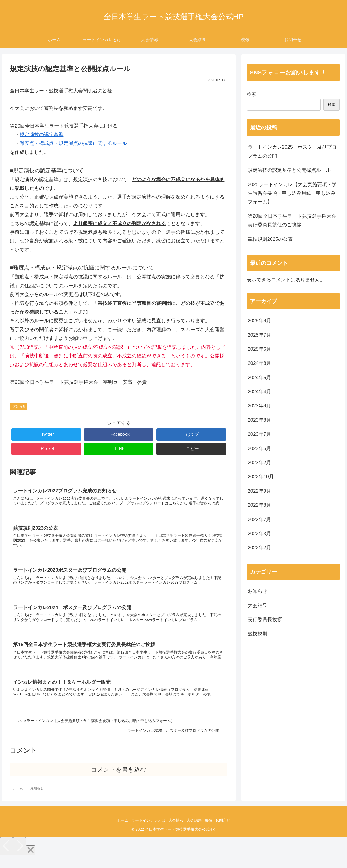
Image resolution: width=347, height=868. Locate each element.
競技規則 (258, 634)
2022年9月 (259, 491)
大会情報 (175, 831)
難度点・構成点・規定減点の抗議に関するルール (73, 143)
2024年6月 (259, 378)
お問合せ (230, 831)
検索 (252, 94)
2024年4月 (259, 392)
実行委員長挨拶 (265, 620)
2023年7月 (259, 434)
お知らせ (19, 406)
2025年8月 (259, 321)
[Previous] (7, 857)
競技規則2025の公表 (270, 239)
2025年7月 (259, 335)
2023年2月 (259, 463)
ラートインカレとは (144, 831)
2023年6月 (259, 448)
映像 (213, 831)
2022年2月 (259, 548)
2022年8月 (259, 505)
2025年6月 (259, 349)
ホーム (116, 831)
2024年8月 (259, 363)
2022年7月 (259, 519)
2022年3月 (259, 534)
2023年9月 (259, 406)
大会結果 (258, 606)
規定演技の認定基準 (41, 135)
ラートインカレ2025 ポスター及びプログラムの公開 (292, 151)
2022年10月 (261, 477)
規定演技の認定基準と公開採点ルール (289, 170)
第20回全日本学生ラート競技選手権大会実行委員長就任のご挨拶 (292, 220)
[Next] (20, 857)
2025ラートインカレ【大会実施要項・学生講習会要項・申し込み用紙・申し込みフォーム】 (292, 193)
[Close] (31, 861)
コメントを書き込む (119, 781)
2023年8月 (259, 420)
